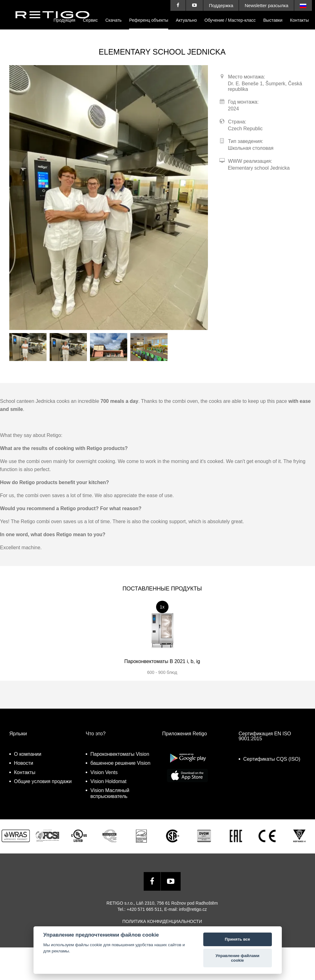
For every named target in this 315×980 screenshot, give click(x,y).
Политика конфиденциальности (162, 921)
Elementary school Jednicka (259, 168)
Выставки (273, 20)
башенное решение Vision (120, 763)
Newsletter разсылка (266, 5)
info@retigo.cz (193, 909)
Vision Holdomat (108, 781)
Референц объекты (149, 20)
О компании (28, 754)
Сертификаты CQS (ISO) (272, 759)
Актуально (186, 20)
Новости (24, 763)
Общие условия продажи (43, 781)
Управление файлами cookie (237, 958)
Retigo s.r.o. (57, 24)
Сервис (90, 20)
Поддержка (221, 5)
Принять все (237, 939)
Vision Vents (104, 772)
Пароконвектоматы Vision (120, 754)
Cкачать (113, 20)
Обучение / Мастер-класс (230, 20)
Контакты (299, 20)
